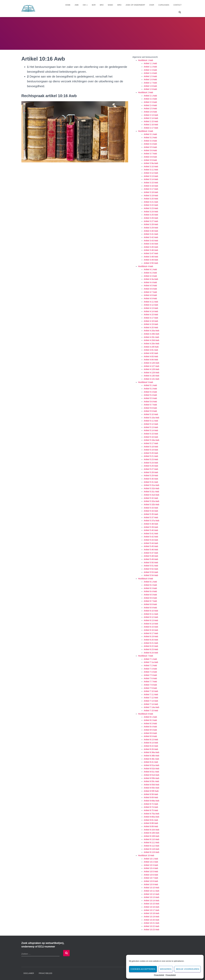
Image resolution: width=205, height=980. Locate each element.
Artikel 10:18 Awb (151, 913)
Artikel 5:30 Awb (151, 479)
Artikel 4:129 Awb (151, 373)
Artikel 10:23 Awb (151, 930)
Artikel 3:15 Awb (151, 183)
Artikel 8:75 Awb (151, 810)
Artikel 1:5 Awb (150, 76)
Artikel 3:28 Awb (151, 224)
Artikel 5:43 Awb (151, 540)
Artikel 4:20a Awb (151, 331)
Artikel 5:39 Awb (151, 527)
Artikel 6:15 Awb (151, 627)
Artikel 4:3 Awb (150, 276)
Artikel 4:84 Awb (151, 360)
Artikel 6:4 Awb (150, 591)
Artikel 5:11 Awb (151, 421)
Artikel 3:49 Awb (151, 260)
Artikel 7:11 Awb (151, 694)
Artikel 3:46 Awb (151, 250)
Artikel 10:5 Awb (151, 872)
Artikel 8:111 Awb (151, 842)
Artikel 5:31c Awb (151, 492)
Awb (77, 5)
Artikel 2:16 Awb (151, 125)
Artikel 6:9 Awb (150, 608)
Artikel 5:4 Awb (150, 395)
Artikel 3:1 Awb (150, 134)
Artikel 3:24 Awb (151, 212)
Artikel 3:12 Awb (151, 173)
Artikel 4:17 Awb (151, 318)
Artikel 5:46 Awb (151, 550)
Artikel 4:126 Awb (151, 363)
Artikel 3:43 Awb (151, 241)
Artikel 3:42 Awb (151, 237)
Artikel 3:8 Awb (150, 157)
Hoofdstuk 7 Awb (146, 656)
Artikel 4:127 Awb (151, 366)
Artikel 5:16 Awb (151, 437)
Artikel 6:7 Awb (150, 601)
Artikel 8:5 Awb (150, 730)
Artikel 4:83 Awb (151, 356)
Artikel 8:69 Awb (151, 797)
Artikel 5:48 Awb (151, 556)
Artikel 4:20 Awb (151, 327)
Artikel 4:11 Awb (151, 302)
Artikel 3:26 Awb (151, 218)
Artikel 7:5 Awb (150, 675)
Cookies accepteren (143, 969)
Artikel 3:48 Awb (151, 257)
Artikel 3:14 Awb (151, 179)
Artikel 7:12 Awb (151, 698)
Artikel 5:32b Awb (151, 505)
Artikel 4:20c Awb (151, 337)
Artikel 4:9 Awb (150, 298)
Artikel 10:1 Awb (151, 859)
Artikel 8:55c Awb (151, 781)
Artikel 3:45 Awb (151, 247)
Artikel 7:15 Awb (151, 711)
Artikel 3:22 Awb (151, 205)
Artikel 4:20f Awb (151, 347)
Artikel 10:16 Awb (151, 907)
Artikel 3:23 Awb (151, 208)
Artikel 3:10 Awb (151, 167)
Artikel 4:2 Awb (150, 273)
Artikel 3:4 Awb (150, 144)
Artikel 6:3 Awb (150, 588)
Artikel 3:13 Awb (151, 176)
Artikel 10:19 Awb (151, 917)
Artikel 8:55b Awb (151, 778)
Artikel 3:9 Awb (150, 160)
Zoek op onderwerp (135, 5)
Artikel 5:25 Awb (151, 466)
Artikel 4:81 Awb (151, 350)
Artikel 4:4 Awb (150, 282)
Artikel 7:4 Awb (150, 672)
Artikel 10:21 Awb (151, 923)
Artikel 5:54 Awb (151, 575)
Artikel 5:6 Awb (150, 402)
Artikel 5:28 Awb (151, 472)
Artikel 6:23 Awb (151, 649)
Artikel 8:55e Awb (151, 788)
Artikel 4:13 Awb (151, 308)
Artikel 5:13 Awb (151, 427)
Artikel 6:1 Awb (150, 582)
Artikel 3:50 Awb (151, 263)
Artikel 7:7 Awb (150, 682)
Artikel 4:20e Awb (151, 344)
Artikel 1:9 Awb (150, 89)
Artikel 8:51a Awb (151, 765)
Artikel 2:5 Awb (150, 108)
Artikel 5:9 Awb (150, 411)
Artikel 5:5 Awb (150, 398)
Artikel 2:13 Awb (151, 115)
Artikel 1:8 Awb (150, 86)
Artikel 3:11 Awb (151, 170)
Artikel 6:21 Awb (151, 643)
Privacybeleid (159, 975)
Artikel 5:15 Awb (151, 434)
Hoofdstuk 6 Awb (146, 579)
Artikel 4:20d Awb (151, 340)
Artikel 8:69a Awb (151, 801)
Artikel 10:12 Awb (151, 894)
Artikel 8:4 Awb (150, 727)
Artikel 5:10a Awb (151, 418)
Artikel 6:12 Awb (151, 617)
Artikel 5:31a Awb (151, 485)
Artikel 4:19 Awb (151, 324)
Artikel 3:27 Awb (151, 221)
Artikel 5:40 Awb (151, 530)
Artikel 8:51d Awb (151, 775)
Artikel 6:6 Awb (150, 598)
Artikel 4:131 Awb (151, 379)
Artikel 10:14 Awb (151, 901)
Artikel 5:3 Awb (150, 392)
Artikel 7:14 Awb (151, 704)
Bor (94, 5)
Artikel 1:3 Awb (150, 70)
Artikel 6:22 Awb (151, 646)
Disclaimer (29, 973)
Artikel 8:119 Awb (151, 852)
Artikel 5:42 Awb (151, 537)
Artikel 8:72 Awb (151, 804)
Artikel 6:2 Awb (150, 585)
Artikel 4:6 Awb (150, 289)
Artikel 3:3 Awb (150, 141)
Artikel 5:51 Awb (151, 566)
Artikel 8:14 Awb (151, 743)
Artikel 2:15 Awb (151, 121)
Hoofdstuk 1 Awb (146, 60)
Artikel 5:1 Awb (150, 385)
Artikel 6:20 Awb (151, 640)
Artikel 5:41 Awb (151, 534)
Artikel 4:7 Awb (150, 292)
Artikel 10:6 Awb (151, 875)
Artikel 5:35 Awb (151, 514)
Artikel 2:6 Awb (150, 112)
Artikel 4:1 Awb (150, 269)
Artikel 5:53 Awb (151, 572)
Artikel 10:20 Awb (151, 920)
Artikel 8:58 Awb (151, 794)
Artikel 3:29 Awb (151, 228)
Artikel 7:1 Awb (150, 659)
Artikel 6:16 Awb (151, 630)
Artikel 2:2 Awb (150, 99)
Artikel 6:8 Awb (150, 604)
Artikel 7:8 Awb (150, 685)
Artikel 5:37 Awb (151, 517)
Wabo (110, 5)
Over (152, 5)
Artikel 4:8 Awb (150, 295)
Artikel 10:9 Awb (151, 884)
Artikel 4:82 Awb (151, 353)
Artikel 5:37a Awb (151, 521)
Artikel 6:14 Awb (151, 624)
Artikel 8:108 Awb (151, 836)
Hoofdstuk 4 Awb (146, 266)
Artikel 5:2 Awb (150, 389)
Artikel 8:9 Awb (150, 736)
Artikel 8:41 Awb (151, 762)
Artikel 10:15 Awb (151, 904)
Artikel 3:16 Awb (151, 186)
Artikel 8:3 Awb (150, 723)
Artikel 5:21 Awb (151, 456)
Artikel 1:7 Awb (150, 83)
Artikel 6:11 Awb (151, 614)
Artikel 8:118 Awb (151, 849)
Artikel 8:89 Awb (151, 826)
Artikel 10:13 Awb (151, 897)
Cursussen (164, 5)
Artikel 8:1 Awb (150, 717)
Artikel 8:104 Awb (151, 830)
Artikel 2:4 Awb (150, 105)
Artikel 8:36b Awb (151, 756)
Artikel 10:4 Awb (151, 868)
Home (68, 5)
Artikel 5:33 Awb (151, 508)
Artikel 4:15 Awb (151, 315)
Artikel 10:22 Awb (151, 926)
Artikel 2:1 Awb (150, 96)
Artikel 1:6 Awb (150, 79)
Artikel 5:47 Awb (151, 553)
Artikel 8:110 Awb (151, 839)
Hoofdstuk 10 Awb (146, 855)
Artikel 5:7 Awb (150, 405)
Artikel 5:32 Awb (151, 498)
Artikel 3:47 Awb (151, 253)
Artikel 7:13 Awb (151, 701)
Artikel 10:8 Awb (151, 881)
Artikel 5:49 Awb (151, 559)
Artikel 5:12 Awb (151, 424)
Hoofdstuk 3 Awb (146, 131)
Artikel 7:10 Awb (151, 691)
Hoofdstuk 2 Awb (146, 92)
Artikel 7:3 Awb (150, 669)
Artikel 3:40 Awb (151, 231)
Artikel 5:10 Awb (151, 414)
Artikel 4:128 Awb (151, 369)
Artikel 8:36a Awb (151, 752)
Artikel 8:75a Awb (151, 814)
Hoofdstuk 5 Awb (146, 382)
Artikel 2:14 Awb (151, 118)
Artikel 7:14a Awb (151, 707)
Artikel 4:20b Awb (151, 334)
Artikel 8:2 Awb (150, 720)
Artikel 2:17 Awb (151, 128)
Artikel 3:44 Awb (151, 244)
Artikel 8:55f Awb (151, 791)
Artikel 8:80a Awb (151, 817)
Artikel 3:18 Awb (151, 192)
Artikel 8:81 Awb (151, 820)
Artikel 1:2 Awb (150, 67)
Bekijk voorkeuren (188, 969)
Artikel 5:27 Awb (151, 469)
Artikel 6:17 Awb (151, 633)
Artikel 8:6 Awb (150, 733)
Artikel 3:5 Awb (150, 147)
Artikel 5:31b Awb (151, 488)
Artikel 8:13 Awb (151, 740)
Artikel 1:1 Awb (150, 63)
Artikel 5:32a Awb (151, 501)
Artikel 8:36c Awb (151, 759)
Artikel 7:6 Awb (150, 678)
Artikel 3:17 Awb (151, 189)
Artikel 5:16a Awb (151, 440)
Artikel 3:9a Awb (151, 163)
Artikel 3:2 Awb (150, 138)
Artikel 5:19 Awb (151, 450)
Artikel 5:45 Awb (151, 546)
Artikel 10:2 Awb (151, 862)
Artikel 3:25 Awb (151, 215)
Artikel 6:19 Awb (151, 636)
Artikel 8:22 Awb (151, 746)
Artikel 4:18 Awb (151, 321)
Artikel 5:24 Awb (151, 463)
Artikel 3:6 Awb (150, 150)
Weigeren (166, 969)
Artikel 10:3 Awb (151, 865)
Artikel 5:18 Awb (151, 447)
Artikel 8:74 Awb (151, 807)
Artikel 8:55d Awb (151, 785)
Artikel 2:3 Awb (150, 102)
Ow (85, 5)
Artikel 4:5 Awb (150, 286)
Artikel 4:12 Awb (151, 305)
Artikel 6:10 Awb (151, 611)
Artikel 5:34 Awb (151, 511)
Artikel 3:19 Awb (151, 196)
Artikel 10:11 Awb (151, 891)
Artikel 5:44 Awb (151, 543)
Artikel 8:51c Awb (151, 772)
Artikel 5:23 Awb (151, 459)
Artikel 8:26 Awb (151, 749)
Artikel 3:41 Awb (151, 234)
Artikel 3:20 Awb (151, 199)
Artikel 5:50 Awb (151, 563)
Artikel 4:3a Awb (151, 279)
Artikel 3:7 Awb (150, 154)
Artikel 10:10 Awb (151, 888)
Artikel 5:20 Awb (151, 453)
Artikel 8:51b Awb (151, 769)
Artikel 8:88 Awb (151, 823)
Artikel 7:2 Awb (150, 665)
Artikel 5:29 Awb (151, 475)
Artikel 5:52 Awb (151, 569)
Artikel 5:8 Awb (150, 408)
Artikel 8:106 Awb (151, 833)
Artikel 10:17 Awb (151, 910)
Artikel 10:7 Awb (151, 878)
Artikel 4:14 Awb (151, 311)
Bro (102, 5)
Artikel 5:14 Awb (151, 430)
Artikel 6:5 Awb (150, 595)
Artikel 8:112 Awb (151, 846)
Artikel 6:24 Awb (151, 653)
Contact (177, 5)
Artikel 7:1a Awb (151, 662)
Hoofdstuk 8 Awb (146, 714)
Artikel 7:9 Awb (150, 688)
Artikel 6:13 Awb (151, 620)
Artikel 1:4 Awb (150, 73)
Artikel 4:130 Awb (151, 376)
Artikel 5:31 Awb (151, 482)
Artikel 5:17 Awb (151, 443)
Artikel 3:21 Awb (151, 202)
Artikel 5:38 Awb (151, 524)
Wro (119, 5)
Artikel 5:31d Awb (151, 495)
